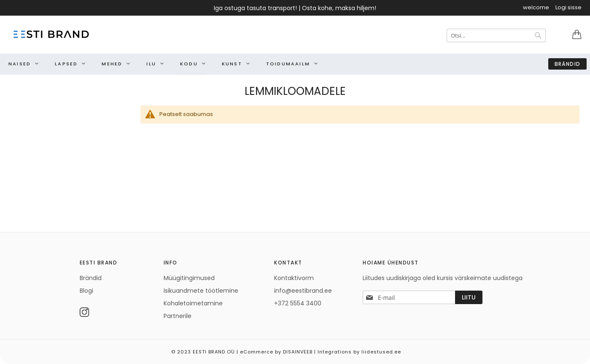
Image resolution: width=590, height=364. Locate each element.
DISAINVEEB (298, 352)
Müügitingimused (189, 278)
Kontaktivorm (294, 278)
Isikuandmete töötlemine (201, 291)
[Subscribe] (469, 297)
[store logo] (51, 34)
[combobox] (496, 35)
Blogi (86, 291)
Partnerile (178, 316)
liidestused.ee (381, 352)
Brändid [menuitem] (567, 64)
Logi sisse (568, 8)
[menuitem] (21, 64)
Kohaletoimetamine (193, 303)
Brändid (91, 278)
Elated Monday (581, 349)
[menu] (295, 64)
